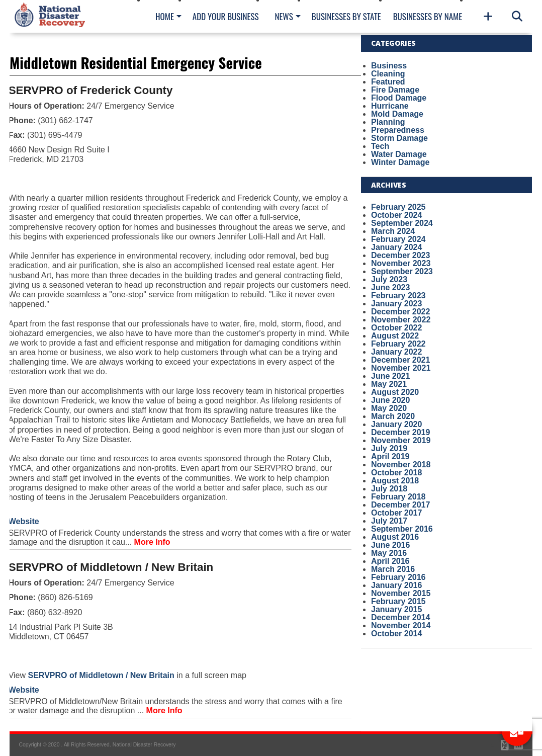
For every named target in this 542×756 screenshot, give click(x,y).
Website (24, 521)
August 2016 (395, 537)
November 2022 (401, 320)
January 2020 (396, 424)
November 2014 (401, 625)
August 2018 (395, 481)
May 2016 (389, 553)
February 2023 (398, 296)
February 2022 (398, 344)
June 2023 (390, 287)
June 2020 (390, 400)
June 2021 (390, 376)
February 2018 (398, 497)
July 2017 (389, 521)
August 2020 (395, 392)
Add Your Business (226, 16)
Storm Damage (399, 138)
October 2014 (396, 634)
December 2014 (400, 617)
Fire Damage (395, 90)
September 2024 (402, 223)
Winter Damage (400, 162)
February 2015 (398, 601)
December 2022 (400, 312)
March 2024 (393, 231)
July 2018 (389, 489)
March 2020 (393, 416)
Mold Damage (397, 114)
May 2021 (389, 384)
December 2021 (400, 360)
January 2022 (396, 352)
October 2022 (396, 328)
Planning (388, 122)
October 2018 (396, 473)
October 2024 (396, 215)
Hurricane (390, 106)
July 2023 (389, 279)
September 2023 (402, 271)
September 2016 (402, 529)
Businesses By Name (428, 16)
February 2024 (398, 239)
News (284, 16)
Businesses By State (346, 16)
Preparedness (398, 130)
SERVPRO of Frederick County (91, 90)
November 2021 (401, 368)
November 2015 (401, 593)
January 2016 (396, 585)
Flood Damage (399, 98)
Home (165, 16)
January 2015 (396, 609)
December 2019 (400, 432)
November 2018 (401, 465)
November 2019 (401, 440)
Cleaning (388, 74)
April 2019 (390, 456)
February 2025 (398, 207)
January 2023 (396, 304)
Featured (388, 82)
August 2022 (395, 336)
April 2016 (390, 561)
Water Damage (399, 154)
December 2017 (400, 505)
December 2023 (400, 255)
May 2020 (389, 408)
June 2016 (390, 545)
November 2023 (401, 263)
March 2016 (393, 569)
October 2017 (396, 513)
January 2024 (396, 247)
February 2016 (398, 577)
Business (389, 66)
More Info (152, 542)
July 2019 (389, 448)
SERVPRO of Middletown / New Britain (111, 567)
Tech (380, 146)
